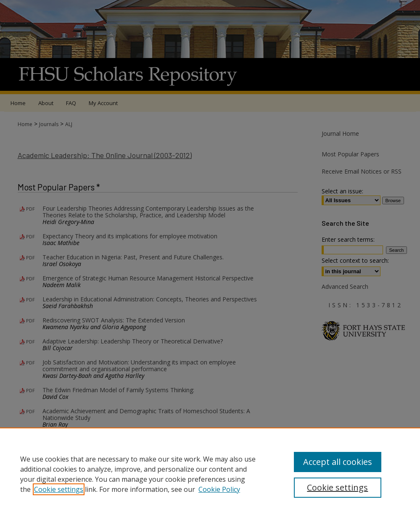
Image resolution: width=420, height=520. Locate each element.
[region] (210, 474)
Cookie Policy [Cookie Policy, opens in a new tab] (219, 489)
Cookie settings (59, 489)
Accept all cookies (338, 462)
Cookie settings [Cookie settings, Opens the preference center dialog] (337, 487)
